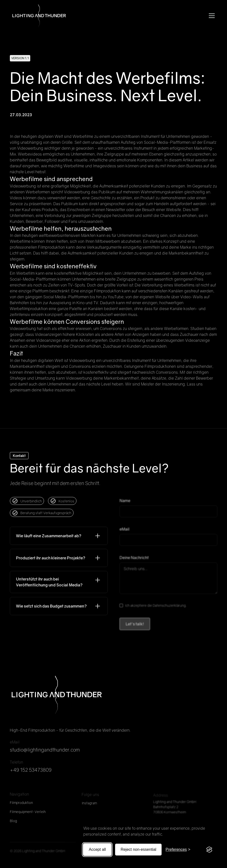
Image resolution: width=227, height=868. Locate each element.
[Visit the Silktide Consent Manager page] (209, 850)
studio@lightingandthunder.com (45, 751)
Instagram (89, 806)
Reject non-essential (138, 849)
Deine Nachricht (134, 561)
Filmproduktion (21, 805)
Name (125, 504)
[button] (211, 16)
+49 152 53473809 (31, 771)
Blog (13, 823)
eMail (125, 532)
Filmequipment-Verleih (28, 814)
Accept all (97, 849)
